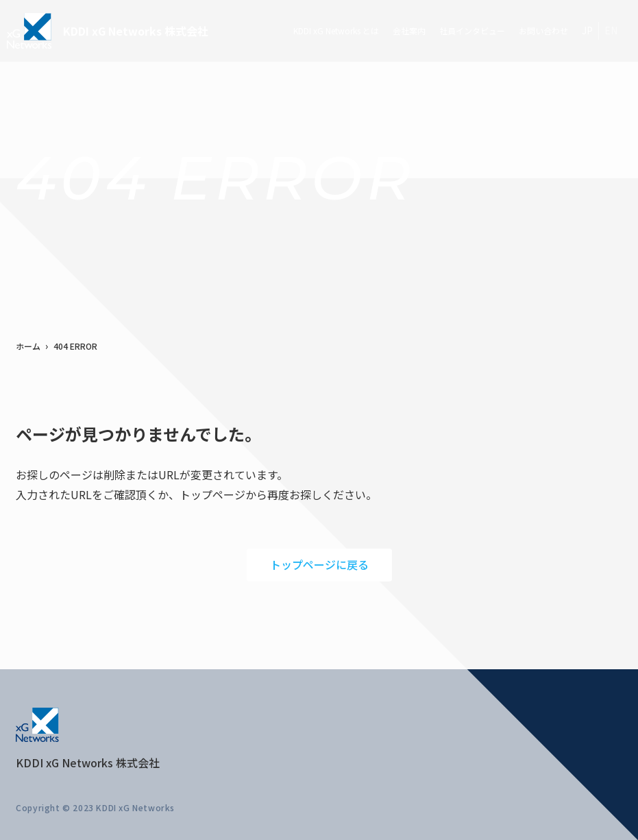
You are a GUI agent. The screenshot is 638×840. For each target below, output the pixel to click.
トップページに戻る (319, 564)
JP (587, 30)
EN (611, 30)
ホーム (28, 346)
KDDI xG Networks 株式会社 (108, 31)
